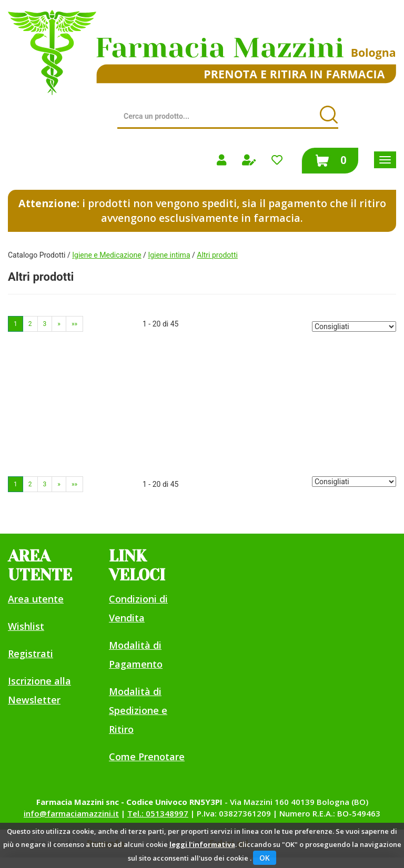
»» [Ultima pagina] (74, 324)
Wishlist (26, 626)
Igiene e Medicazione (107, 255)
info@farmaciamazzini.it (71, 813)
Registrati (31, 653)
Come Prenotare (147, 757)
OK (265, 858)
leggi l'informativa (202, 844)
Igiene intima (169, 255)
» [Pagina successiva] (59, 324)
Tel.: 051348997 (158, 813)
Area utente (36, 599)
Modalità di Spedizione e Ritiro (138, 710)
